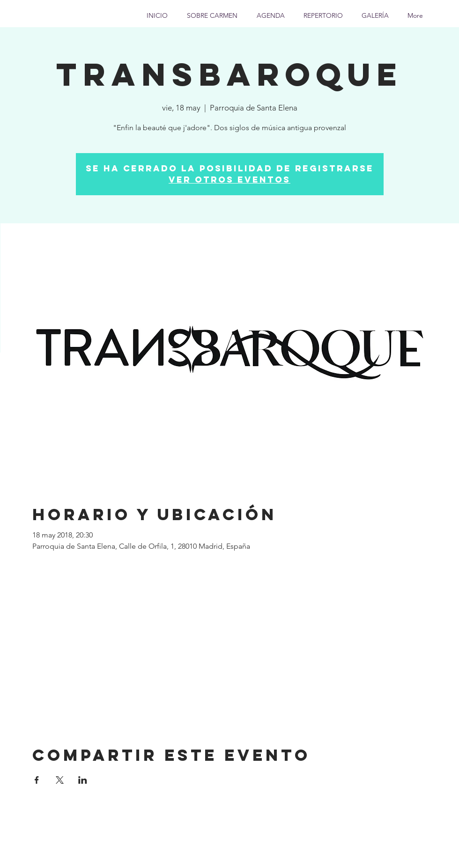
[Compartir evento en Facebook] (37, 780)
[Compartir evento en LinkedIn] (83, 780)
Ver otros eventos (229, 180)
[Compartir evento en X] (60, 780)
